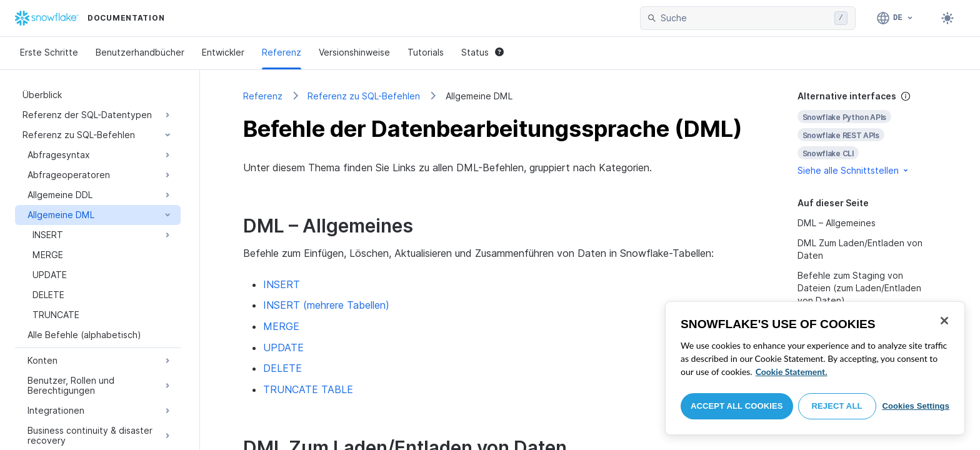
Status (482, 52)
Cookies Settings (916, 406)
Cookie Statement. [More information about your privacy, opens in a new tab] (792, 372)
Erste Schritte (49, 52)
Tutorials (426, 52)
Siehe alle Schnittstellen (854, 170)
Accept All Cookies (737, 406)
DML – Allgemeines (837, 223)
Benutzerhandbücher (140, 52)
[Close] (944, 321)
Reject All (837, 406)
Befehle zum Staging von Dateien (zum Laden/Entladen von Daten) (859, 288)
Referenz (282, 52)
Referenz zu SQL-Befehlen (364, 96)
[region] (815, 368)
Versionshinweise (354, 52)
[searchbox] (745, 18)
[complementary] (867, 133)
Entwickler (223, 52)
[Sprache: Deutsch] (895, 18)
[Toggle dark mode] (947, 18)
